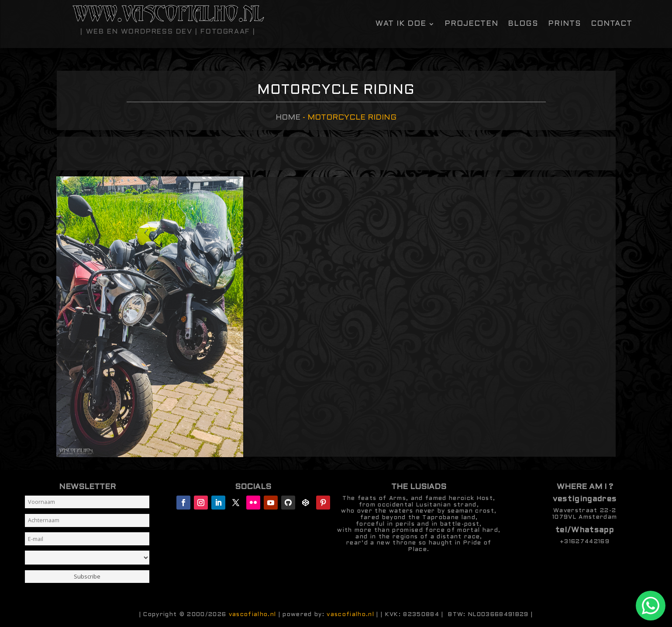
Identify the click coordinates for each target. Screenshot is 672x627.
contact (612, 24)
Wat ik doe (401, 24)
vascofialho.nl (253, 615)
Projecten (471, 24)
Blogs (523, 24)
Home (288, 118)
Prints (565, 24)
